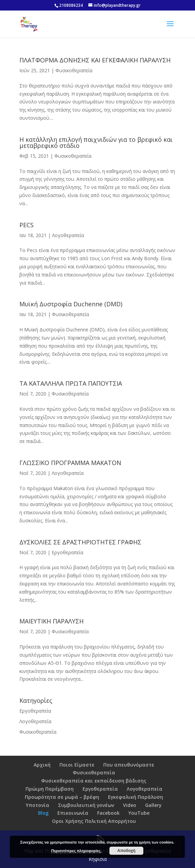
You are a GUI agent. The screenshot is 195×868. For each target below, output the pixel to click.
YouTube (139, 813)
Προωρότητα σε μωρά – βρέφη (62, 797)
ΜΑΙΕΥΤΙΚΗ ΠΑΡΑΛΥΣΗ (51, 621)
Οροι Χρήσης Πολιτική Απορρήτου (94, 821)
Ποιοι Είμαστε (77, 765)
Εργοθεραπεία (67, 552)
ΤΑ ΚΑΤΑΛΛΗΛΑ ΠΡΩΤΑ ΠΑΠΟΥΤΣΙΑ (71, 383)
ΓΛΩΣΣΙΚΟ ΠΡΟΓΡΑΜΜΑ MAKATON (70, 463)
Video (130, 805)
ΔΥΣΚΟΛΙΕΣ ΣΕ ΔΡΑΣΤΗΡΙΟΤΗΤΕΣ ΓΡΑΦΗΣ (80, 542)
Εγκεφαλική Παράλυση (136, 797)
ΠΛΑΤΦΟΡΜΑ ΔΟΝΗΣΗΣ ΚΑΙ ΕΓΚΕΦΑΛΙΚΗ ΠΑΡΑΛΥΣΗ (95, 60)
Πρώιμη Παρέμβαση (50, 789)
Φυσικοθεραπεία (74, 70)
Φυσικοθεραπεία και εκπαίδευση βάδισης (94, 781)
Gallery (153, 805)
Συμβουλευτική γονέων (86, 805)
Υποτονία (38, 805)
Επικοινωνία (73, 813)
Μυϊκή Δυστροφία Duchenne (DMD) (71, 304)
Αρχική (42, 765)
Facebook (108, 813)
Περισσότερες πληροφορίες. (76, 851)
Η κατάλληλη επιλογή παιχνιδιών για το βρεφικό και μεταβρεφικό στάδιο (96, 142)
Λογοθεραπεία (68, 235)
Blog (43, 813)
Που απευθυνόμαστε (129, 765)
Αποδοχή (126, 851)
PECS (26, 225)
